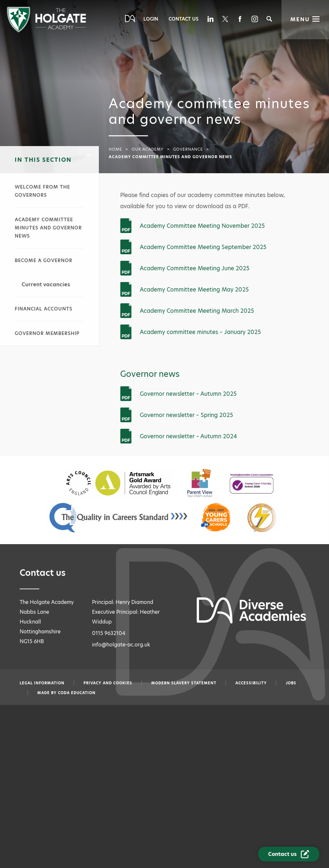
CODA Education (77, 693)
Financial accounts (44, 309)
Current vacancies (46, 284)
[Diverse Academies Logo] (46, 31)
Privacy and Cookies (108, 683)
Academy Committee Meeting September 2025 (203, 247)
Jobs (291, 683)
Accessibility (251, 683)
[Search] (269, 19)
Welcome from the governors (42, 191)
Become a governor (44, 260)
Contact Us (183, 19)
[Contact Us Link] (289, 854)
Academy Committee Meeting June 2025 (195, 268)
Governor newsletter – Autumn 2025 (188, 394)
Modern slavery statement (184, 683)
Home (115, 149)
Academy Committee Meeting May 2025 (194, 290)
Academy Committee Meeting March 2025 (197, 311)
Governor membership (47, 333)
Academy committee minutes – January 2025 (200, 332)
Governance (188, 149)
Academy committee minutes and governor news (48, 228)
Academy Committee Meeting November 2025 (202, 226)
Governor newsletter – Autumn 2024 (188, 436)
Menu (300, 19)
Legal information (42, 683)
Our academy (148, 149)
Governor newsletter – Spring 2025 (186, 415)
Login (151, 19)
